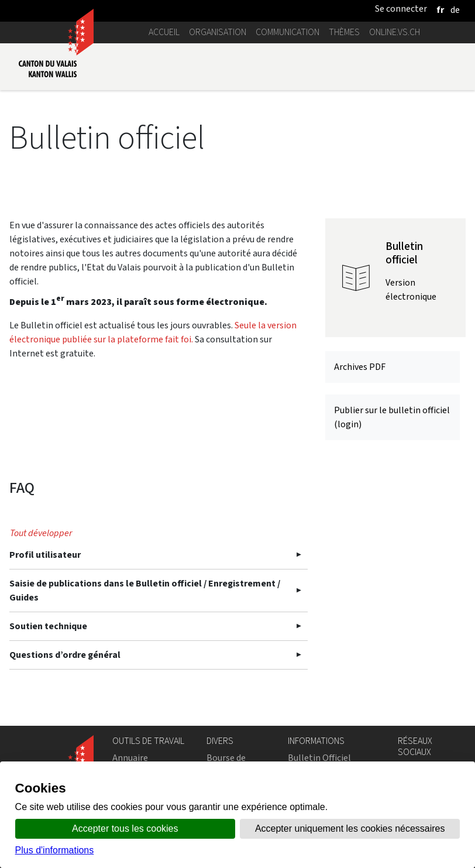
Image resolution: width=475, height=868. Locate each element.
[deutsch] (455, 10)
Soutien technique (48, 626)
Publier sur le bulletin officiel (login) (392, 417)
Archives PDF (360, 367)
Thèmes (344, 32)
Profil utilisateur (45, 555)
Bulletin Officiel (319, 758)
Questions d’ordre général (65, 655)
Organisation (218, 32)
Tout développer (41, 533)
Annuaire (130, 758)
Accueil (164, 32)
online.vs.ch (395, 32)
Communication (288, 32)
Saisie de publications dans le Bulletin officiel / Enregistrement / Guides (145, 590)
